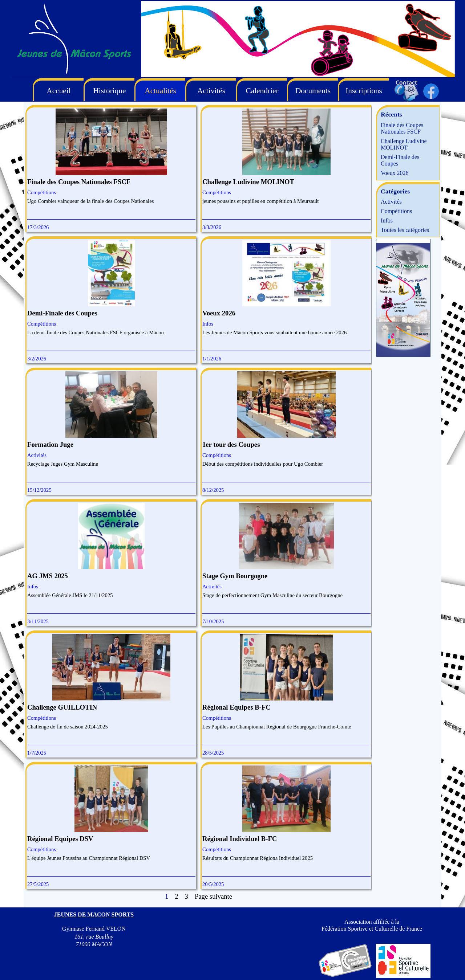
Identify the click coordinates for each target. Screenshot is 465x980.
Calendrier (262, 91)
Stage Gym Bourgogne (235, 576)
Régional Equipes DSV (60, 839)
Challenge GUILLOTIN (62, 707)
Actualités (160, 91)
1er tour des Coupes (231, 444)
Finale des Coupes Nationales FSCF (79, 182)
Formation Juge (50, 444)
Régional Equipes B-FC (236, 707)
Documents (313, 91)
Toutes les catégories (405, 230)
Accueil (58, 91)
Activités (37, 455)
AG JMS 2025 (48, 576)
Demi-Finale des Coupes (62, 313)
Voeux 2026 (219, 313)
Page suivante (213, 896)
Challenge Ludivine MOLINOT (248, 182)
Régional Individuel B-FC (240, 839)
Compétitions (42, 192)
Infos (208, 324)
